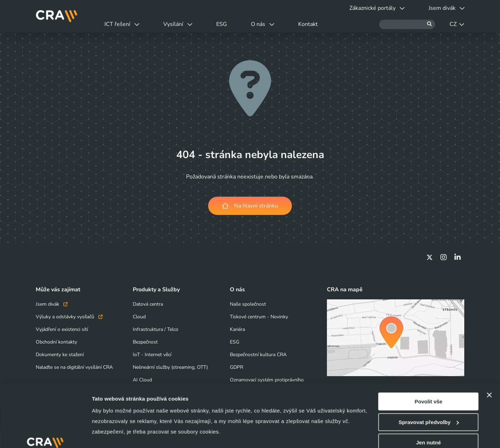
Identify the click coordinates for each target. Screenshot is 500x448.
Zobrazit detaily (111, 434)
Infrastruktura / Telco (156, 329)
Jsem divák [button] (447, 8)
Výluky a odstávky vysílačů (69, 317)
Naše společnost (248, 304)
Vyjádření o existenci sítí (62, 329)
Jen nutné (428, 390)
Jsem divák (52, 304)
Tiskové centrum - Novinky (259, 317)
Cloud (139, 317)
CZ (457, 24)
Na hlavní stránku (250, 206)
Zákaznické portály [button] (377, 8)
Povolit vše (428, 349)
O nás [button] (263, 24)
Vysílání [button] (178, 24)
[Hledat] (407, 24)
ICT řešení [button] (122, 24)
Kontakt (308, 24)
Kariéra (237, 329)
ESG (222, 24)
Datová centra (148, 304)
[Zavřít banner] (489, 342)
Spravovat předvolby (429, 369)
